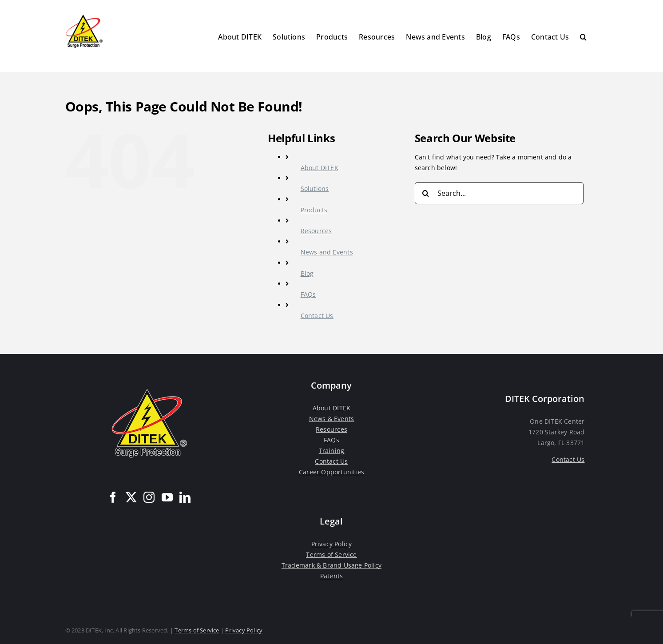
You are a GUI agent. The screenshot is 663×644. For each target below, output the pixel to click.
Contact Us (317, 316)
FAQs (308, 294)
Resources (316, 231)
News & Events (332, 419)
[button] (583, 36)
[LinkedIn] (185, 497)
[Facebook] (113, 497)
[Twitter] (131, 497)
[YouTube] (167, 497)
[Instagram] (149, 497)
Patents (331, 576)
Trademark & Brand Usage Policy (331, 565)
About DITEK (320, 168)
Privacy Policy (332, 544)
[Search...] (499, 193)
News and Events (327, 252)
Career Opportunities (331, 472)
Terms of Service (331, 555)
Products (314, 210)
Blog (307, 273)
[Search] (426, 193)
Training (332, 451)
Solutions (315, 189)
